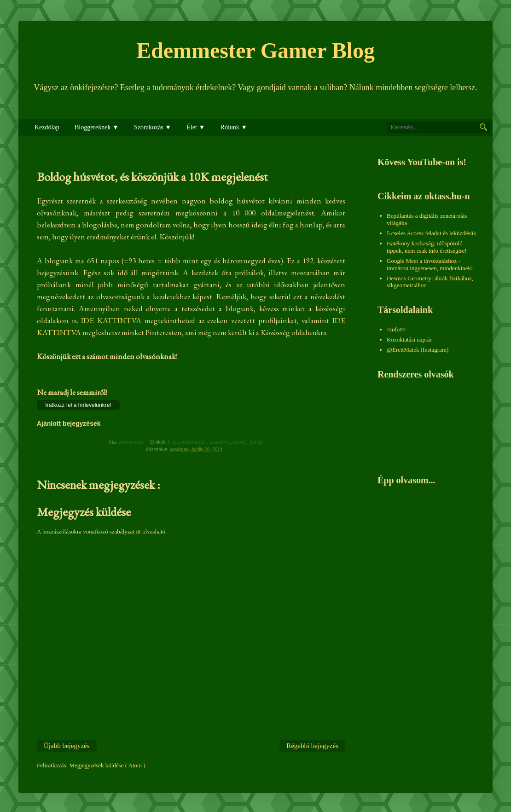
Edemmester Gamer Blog (255, 50)
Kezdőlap (47, 127)
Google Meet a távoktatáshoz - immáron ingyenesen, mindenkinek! (430, 264)
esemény (220, 442)
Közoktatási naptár (409, 339)
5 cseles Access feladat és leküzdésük (432, 233)
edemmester (194, 442)
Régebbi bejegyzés (312, 746)
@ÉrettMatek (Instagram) (418, 350)
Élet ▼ (196, 127)
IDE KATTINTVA (111, 320)
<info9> (396, 329)
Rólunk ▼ (234, 127)
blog (173, 442)
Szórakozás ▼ (153, 127)
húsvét (240, 442)
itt (138, 531)
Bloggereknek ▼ (97, 127)
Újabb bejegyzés (67, 746)
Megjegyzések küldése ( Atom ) (107, 765)
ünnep (257, 442)
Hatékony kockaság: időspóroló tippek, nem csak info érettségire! (427, 247)
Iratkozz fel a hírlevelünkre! (78, 405)
